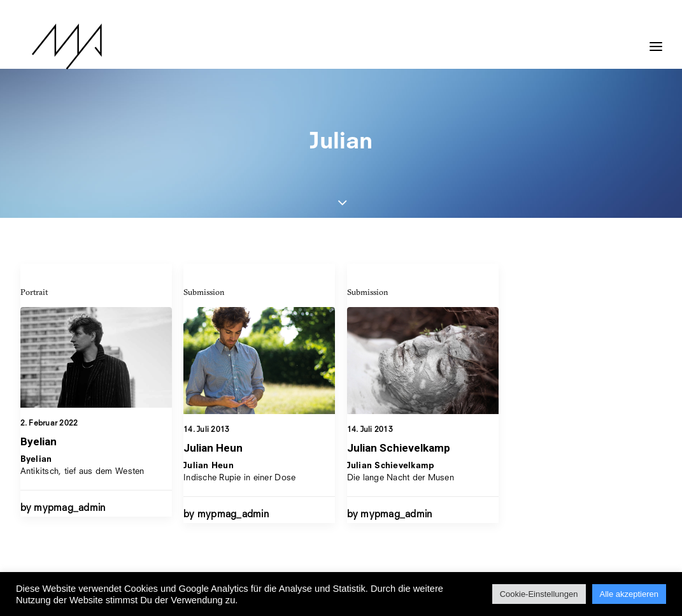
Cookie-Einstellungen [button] (539, 594)
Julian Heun (213, 448)
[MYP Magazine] (55, 47)
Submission (204, 292)
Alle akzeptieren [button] (629, 594)
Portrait (34, 292)
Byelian (39, 441)
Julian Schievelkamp (399, 449)
